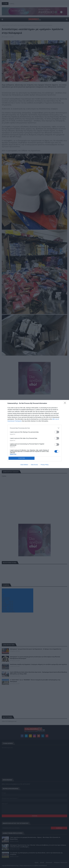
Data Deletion (24, 465)
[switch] (57, 432)
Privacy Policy (45, 465)
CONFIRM (22, 458)
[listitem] (34, 428)
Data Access (34, 465)
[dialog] (34, 434)
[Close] (65, 403)
